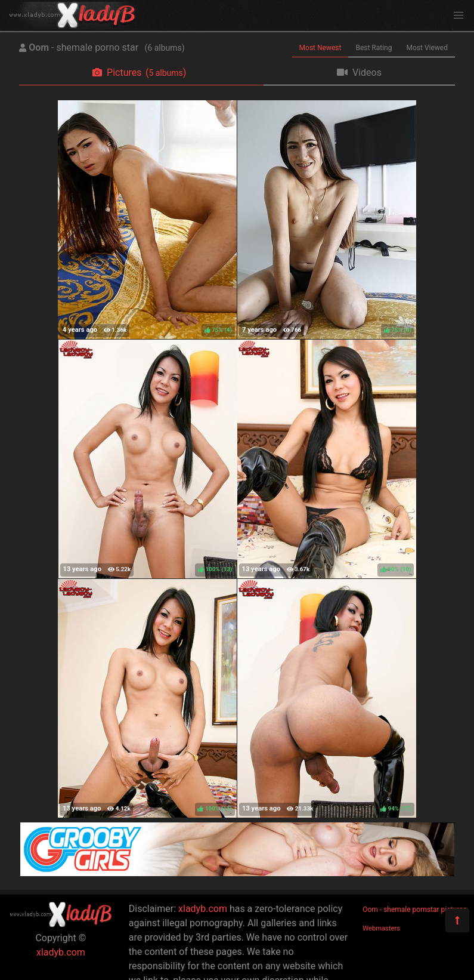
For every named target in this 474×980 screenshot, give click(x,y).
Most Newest (320, 48)
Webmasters (381, 928)
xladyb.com (61, 952)
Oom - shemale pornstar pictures (414, 910)
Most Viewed (427, 48)
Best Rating (374, 48)
